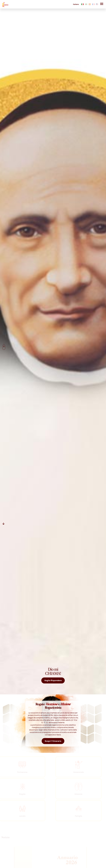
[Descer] (4, 524)
